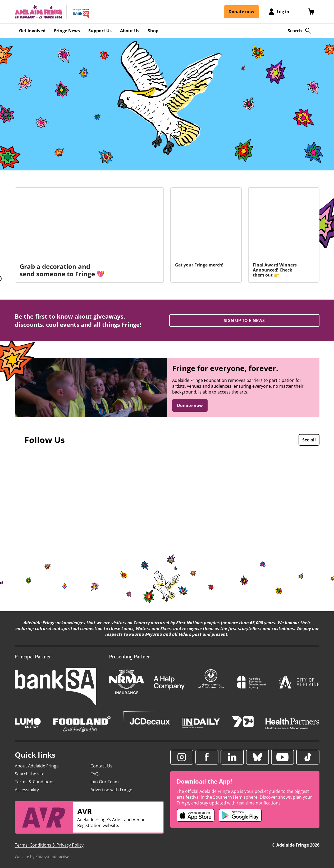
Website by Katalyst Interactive (42, 857)
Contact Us (101, 766)
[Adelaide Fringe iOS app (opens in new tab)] (196, 815)
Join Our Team (105, 782)
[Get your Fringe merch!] (206, 235)
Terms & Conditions (35, 782)
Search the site (30, 774)
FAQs (95, 774)
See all (309, 440)
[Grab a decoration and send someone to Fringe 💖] (89, 235)
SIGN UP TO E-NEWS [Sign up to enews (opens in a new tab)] (244, 320)
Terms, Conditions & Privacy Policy (49, 845)
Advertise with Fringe (111, 790)
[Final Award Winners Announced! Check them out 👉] (284, 235)
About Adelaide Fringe (37, 766)
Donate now (190, 405)
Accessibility (27, 790)
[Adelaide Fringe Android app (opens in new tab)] (240, 815)
